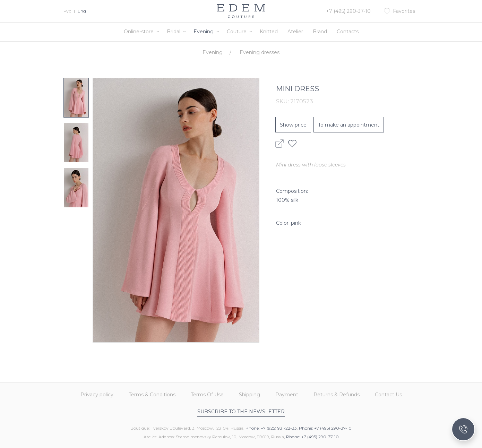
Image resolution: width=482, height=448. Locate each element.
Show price (293, 125)
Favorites (404, 11)
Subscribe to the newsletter (241, 412)
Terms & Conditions (152, 395)
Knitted (269, 32)
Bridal (174, 32)
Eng (82, 11)
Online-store (139, 32)
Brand (320, 32)
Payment (287, 395)
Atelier (295, 32)
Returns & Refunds (337, 395)
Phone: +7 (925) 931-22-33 (271, 428)
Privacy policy (97, 395)
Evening (204, 32)
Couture (237, 32)
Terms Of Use (207, 395)
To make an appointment (349, 125)
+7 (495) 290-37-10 (348, 11)
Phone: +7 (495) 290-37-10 (325, 428)
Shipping (249, 395)
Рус (67, 11)
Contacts (348, 32)
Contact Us (388, 395)
